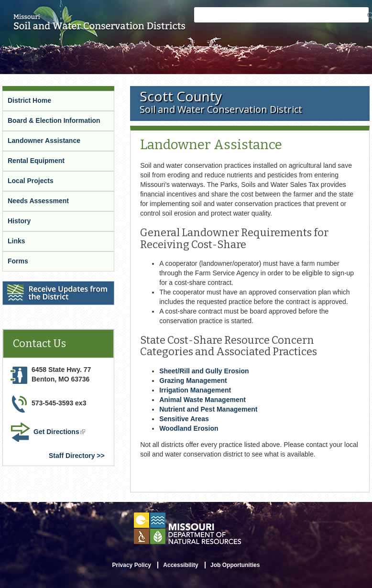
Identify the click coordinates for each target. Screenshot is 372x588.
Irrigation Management (195, 390)
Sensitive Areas (184, 419)
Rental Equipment (36, 161)
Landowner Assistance (44, 141)
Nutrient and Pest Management (208, 409)
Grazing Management (193, 381)
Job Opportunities (235, 565)
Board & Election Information (54, 120)
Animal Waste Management (202, 400)
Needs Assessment (38, 201)
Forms (18, 261)
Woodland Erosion (189, 428)
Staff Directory (72, 456)
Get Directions (60, 433)
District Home (29, 100)
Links (16, 241)
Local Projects (31, 181)
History (19, 221)
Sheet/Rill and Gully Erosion (204, 371)
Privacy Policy (132, 565)
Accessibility (181, 565)
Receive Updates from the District (58, 287)
